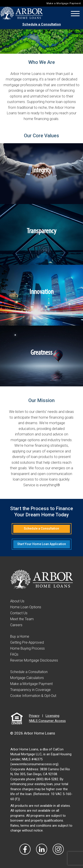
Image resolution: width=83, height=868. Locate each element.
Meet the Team (22, 619)
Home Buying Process (27, 648)
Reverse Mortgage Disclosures (34, 660)
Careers (16, 625)
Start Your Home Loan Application (42, 544)
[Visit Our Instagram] (58, 849)
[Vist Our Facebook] (25, 849)
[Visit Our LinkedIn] (42, 849)
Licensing (52, 716)
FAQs (14, 654)
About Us (17, 601)
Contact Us (19, 613)
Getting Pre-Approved (27, 642)
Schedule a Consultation (42, 24)
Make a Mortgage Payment (64, 3)
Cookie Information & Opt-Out (33, 696)
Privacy (34, 716)
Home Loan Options (26, 607)
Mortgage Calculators (27, 678)
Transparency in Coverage (30, 690)
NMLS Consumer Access (47, 721)
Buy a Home (20, 636)
